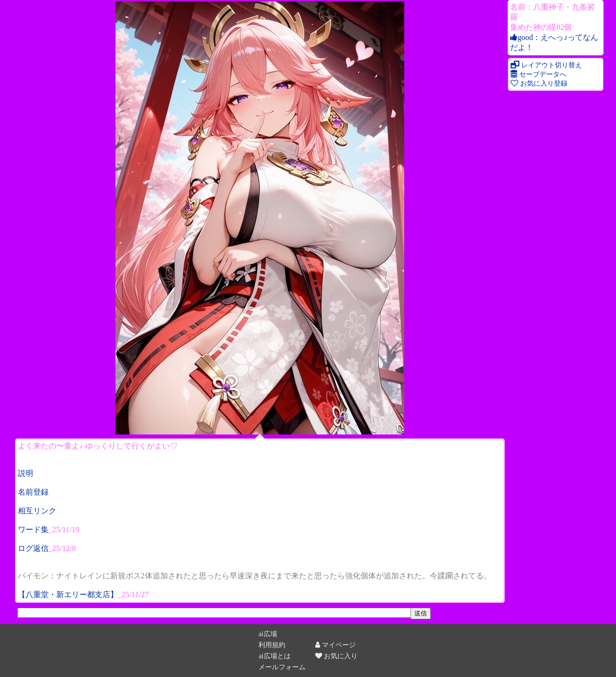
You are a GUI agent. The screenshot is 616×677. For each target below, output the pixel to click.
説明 (26, 473)
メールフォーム (282, 667)
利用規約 (272, 645)
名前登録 (33, 492)
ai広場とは (274, 656)
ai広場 (268, 634)
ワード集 (33, 530)
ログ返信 (33, 548)
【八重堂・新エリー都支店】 (68, 594)
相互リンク (37, 511)
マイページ (335, 645)
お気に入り (336, 656)
